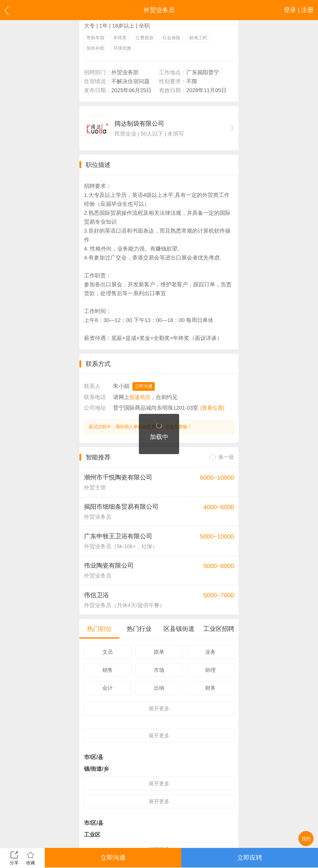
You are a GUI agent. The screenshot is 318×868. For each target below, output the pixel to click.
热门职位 (99, 631)
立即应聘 (250, 858)
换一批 (221, 458)
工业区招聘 (219, 631)
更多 (159, 712)
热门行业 (139, 631)
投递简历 (140, 398)
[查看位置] (213, 408)
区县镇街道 (179, 631)
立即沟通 (144, 387)
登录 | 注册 (298, 10)
